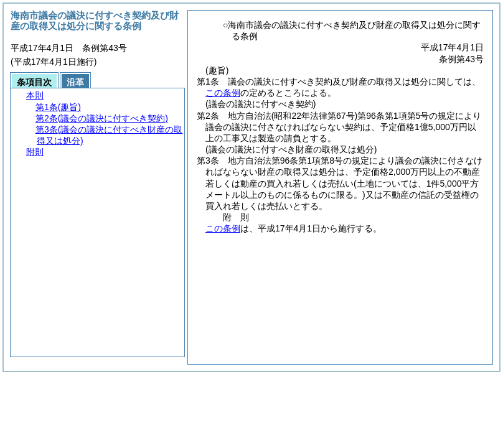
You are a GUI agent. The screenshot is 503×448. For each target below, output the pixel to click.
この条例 (223, 93)
